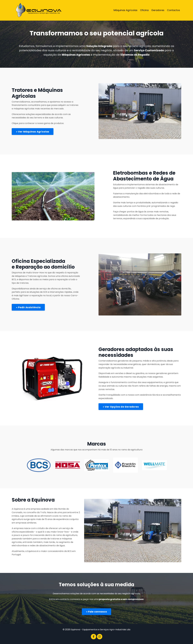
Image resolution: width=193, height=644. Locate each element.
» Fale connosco (96, 612)
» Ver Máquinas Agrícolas (33, 132)
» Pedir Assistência (28, 307)
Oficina (144, 10)
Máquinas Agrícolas (126, 10)
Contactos (173, 10)
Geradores (158, 10)
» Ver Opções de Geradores (121, 407)
